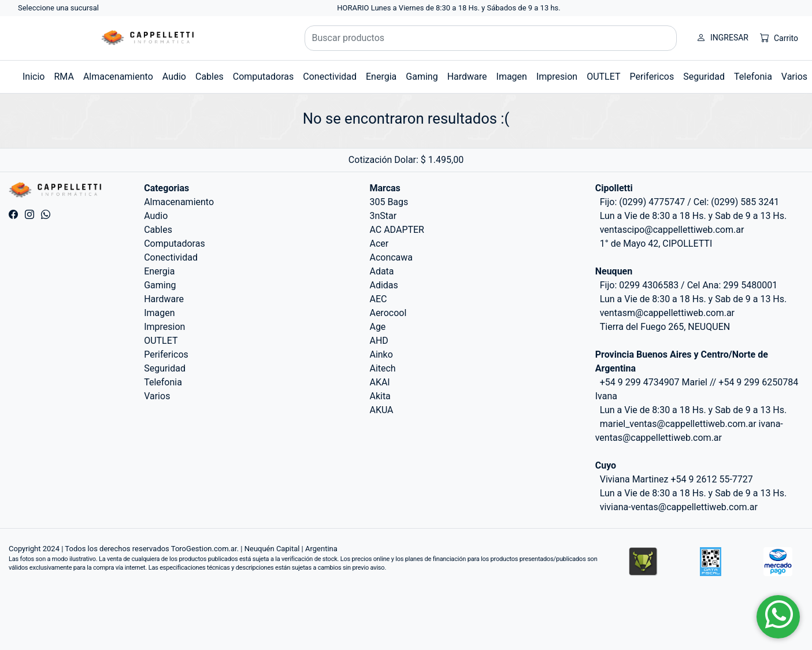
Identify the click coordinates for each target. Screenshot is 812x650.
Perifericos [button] (652, 77)
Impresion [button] (557, 77)
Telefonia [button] (753, 77)
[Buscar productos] (491, 38)
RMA (64, 77)
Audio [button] (174, 77)
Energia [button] (381, 77)
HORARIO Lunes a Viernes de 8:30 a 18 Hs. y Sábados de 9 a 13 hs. (449, 8)
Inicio (34, 77)
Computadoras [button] (264, 77)
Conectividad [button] (330, 77)
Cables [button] (210, 77)
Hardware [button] (467, 77)
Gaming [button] (422, 77)
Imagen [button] (512, 77)
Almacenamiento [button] (118, 77)
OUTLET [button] (603, 77)
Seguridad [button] (704, 77)
